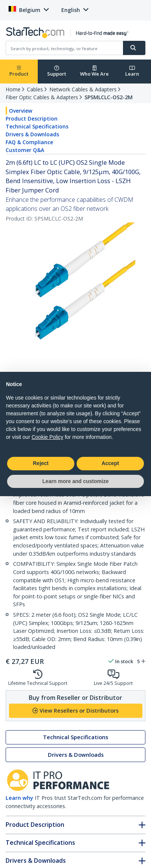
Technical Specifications (37, 126)
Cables (35, 89)
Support (57, 71)
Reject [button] (41, 463)
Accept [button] (110, 463)
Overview (21, 111)
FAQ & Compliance (29, 142)
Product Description (32, 119)
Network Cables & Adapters (83, 89)
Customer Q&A (25, 150)
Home (13, 89)
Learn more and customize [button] (75, 481)
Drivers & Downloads (32, 134)
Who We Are (94, 71)
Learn (132, 71)
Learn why (19, 798)
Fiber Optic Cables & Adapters (42, 97)
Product (19, 71)
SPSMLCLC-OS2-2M (109, 97)
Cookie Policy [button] (47, 437)
